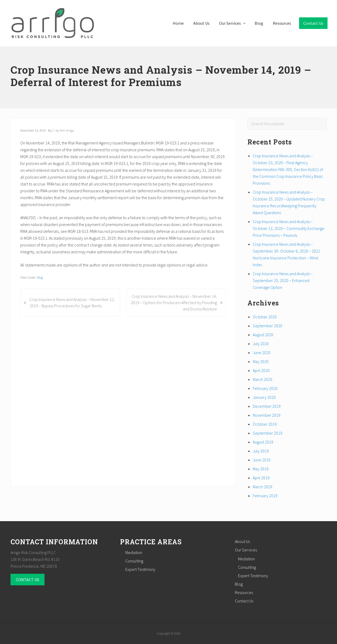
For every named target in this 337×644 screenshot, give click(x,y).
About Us (242, 541)
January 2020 (264, 397)
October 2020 (265, 317)
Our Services (246, 550)
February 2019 (265, 496)
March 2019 (262, 487)
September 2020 (267, 326)
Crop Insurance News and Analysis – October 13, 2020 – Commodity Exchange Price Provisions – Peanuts (289, 228)
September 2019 (267, 433)
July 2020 (261, 344)
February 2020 (265, 388)
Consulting (134, 561)
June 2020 (262, 353)
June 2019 (262, 460)
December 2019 (267, 406)
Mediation (134, 552)
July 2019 (261, 451)
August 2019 (263, 442)
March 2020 (262, 379)
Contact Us (244, 601)
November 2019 (267, 415)
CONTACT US (28, 580)
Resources (244, 592)
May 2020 (261, 361)
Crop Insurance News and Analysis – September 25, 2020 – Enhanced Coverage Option (283, 280)
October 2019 (265, 424)
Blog (40, 277)
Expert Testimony (140, 569)
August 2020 (263, 335)
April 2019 (261, 478)
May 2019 (261, 469)
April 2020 (261, 370)
